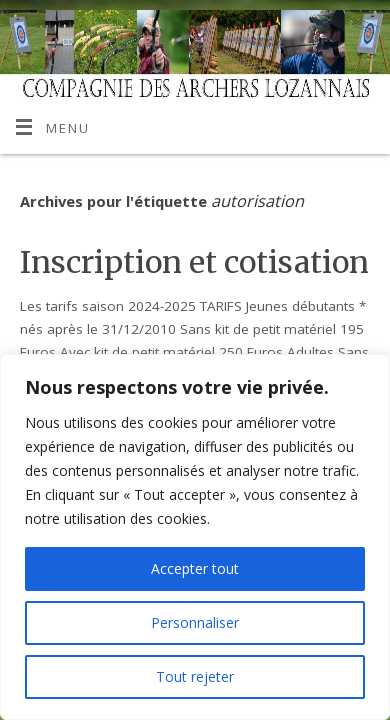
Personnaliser (195, 622)
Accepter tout (195, 568)
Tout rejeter (195, 676)
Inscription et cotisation (194, 262)
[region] (195, 537)
